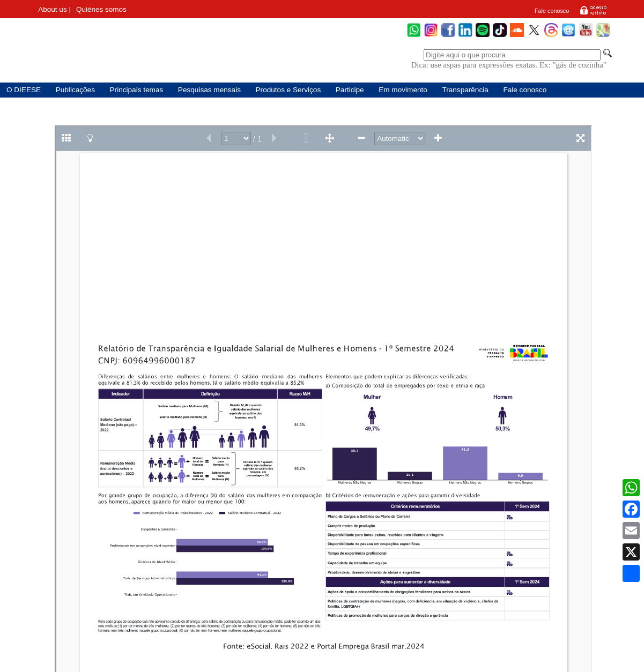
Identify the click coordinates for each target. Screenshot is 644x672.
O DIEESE (24, 90)
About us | (54, 9)
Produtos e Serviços (288, 90)
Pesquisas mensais (209, 90)
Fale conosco (552, 11)
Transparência (465, 90)
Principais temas (137, 90)
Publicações (75, 90)
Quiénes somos (101, 9)
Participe (350, 90)
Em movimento (403, 90)
